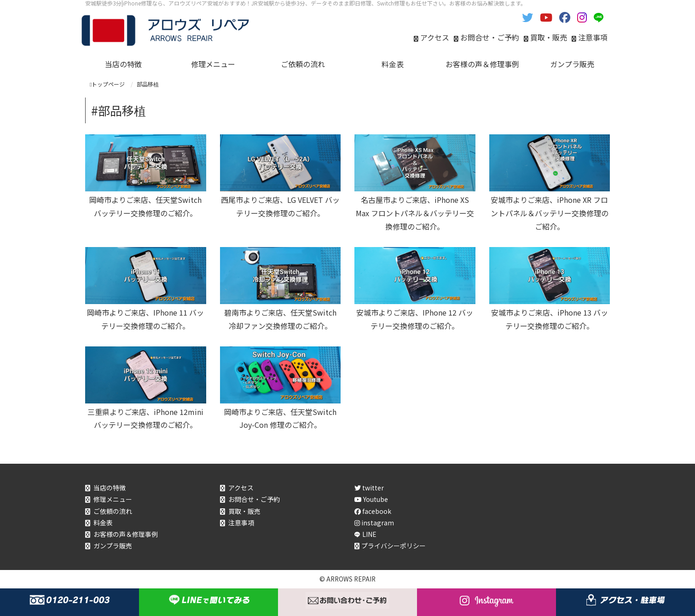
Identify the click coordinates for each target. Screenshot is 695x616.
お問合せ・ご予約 (490, 37)
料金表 (103, 523)
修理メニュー (113, 499)
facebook (373, 511)
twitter (369, 488)
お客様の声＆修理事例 (126, 534)
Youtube (371, 499)
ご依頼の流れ (113, 511)
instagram (374, 523)
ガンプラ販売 (113, 546)
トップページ (107, 84)
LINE (369, 534)
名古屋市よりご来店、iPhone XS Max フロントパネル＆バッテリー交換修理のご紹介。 (415, 213)
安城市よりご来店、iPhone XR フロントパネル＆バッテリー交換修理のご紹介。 (550, 213)
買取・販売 (549, 37)
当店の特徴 (110, 488)
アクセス (435, 37)
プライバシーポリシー (394, 546)
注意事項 (593, 37)
